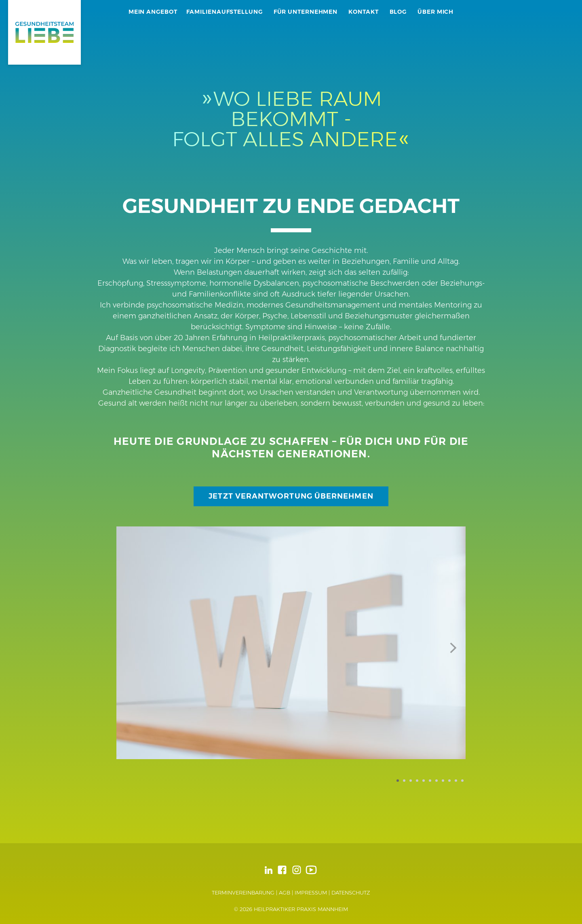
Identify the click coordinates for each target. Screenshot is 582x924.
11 (462, 781)
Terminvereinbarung (243, 892)
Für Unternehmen (306, 12)
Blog (398, 12)
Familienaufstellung (225, 12)
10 (456, 781)
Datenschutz (351, 892)
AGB (285, 892)
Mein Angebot (153, 12)
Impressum (311, 892)
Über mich (435, 12)
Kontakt (363, 12)
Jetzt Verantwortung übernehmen (291, 496)
